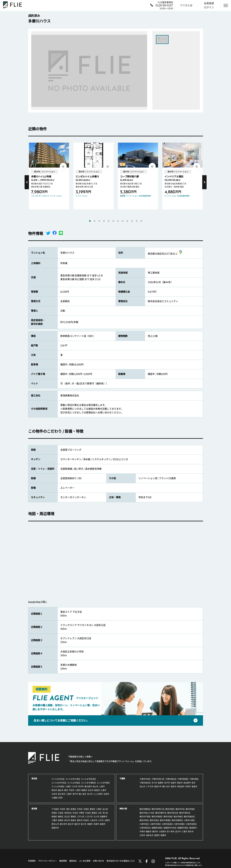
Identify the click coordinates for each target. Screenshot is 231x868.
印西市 (188, 786)
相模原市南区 (183, 828)
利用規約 (32, 861)
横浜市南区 (190, 809)
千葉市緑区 (194, 779)
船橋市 (161, 783)
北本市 (54, 794)
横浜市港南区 (157, 817)
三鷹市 (54, 820)
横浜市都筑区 (177, 820)
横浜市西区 (170, 809)
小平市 (101, 820)
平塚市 (142, 832)
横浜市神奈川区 (158, 809)
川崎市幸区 (144, 824)
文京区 (80, 809)
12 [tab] (141, 221)
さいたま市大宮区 (73, 779)
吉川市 (90, 794)
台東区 (86, 809)
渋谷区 (75, 813)
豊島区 (94, 813)
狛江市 (84, 824)
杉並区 (88, 813)
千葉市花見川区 (158, 779)
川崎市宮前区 (191, 824)
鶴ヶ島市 (83, 794)
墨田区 (93, 809)
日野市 (107, 820)
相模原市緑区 (157, 828)
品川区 (105, 809)
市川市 (154, 783)
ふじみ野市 (98, 794)
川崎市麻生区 (145, 828)
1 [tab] (90, 221)
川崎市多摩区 (179, 824)
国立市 (71, 824)
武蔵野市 (104, 817)
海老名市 (150, 835)
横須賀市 (193, 828)
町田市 (86, 820)
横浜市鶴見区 (145, 809)
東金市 (180, 783)
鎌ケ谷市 (166, 786)
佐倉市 (173, 783)
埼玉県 (34, 779)
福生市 (77, 824)
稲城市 (103, 824)
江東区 (99, 809)
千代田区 (55, 809)
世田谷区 (68, 813)
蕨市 (66, 790)
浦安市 (173, 786)
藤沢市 (155, 832)
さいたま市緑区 (58, 786)
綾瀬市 (163, 835)
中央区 (63, 809)
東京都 (34, 809)
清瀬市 (90, 824)
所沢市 (81, 786)
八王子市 (89, 817)
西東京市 (55, 828)
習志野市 (187, 783)
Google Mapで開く (38, 602)
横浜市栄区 (144, 820)
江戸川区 (81, 817)
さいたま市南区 (103, 783)
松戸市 (167, 783)
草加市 (54, 790)
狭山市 (96, 786)
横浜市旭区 (168, 817)
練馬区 (61, 817)
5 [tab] (109, 221)
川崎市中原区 (155, 824)
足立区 (67, 817)
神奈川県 (123, 809)
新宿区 (73, 809)
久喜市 (103, 790)
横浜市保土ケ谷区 (147, 813)
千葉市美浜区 (145, 783)
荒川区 (105, 813)
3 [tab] (99, 221)
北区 (100, 813)
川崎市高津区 (167, 824)
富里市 (194, 786)
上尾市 (102, 786)
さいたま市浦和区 (89, 783)
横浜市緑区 (178, 817)
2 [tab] (95, 221)
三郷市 (69, 794)
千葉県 (122, 779)
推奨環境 (63, 861)
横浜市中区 (180, 809)
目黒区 (54, 813)
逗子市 (178, 832)
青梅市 (61, 820)
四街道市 (181, 786)
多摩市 (96, 824)
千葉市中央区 (145, 779)
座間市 (157, 835)
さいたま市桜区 (74, 783)
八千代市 (150, 786)
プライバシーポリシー (47, 861)
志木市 (91, 790)
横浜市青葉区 (165, 820)
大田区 (61, 813)
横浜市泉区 (154, 820)
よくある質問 (85, 861)
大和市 (142, 835)
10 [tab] (132, 221)
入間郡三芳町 (57, 798)
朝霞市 (84, 790)
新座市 (97, 790)
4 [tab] (104, 221)
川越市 (68, 786)
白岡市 (106, 794)
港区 (68, 809)
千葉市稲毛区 (171, 779)
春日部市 (88, 786)
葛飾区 (73, 817)
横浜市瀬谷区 (189, 817)
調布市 (80, 820)
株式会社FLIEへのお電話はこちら (121, 861)
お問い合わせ (98, 861)
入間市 (78, 790)
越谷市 (61, 790)
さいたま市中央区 (59, 783)
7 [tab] (118, 221)
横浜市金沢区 (173, 813)
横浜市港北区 (185, 813)
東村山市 (55, 824)
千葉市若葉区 (183, 779)
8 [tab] (123, 221)
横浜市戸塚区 (145, 817)
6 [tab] (113, 221)
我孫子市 (158, 786)
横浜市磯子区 (161, 813)
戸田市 (72, 790)
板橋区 (54, 817)
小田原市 (162, 832)
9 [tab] (127, 221)
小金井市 (93, 820)
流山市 (142, 786)
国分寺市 (63, 824)
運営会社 (73, 861)
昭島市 (73, 820)
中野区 (82, 813)
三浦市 (184, 832)
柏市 (194, 783)
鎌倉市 (149, 832)
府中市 (67, 820)
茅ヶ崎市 (171, 832)
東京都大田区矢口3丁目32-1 (165, 254)
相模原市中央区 (170, 828)
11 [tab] (137, 221)
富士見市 (62, 794)
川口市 (75, 786)
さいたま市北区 (58, 779)
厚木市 (191, 832)
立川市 (96, 817)
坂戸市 (75, 794)
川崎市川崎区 (189, 820)
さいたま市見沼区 (89, 779)
